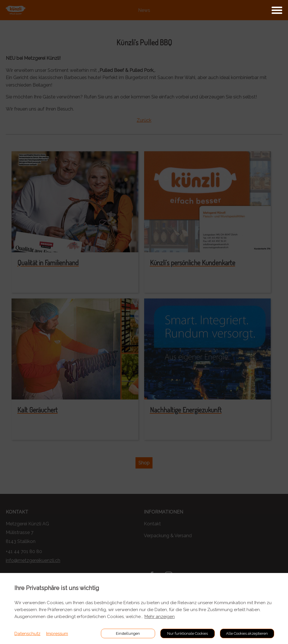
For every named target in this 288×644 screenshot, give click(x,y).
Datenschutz (27, 634)
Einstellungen (128, 633)
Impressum (57, 634)
